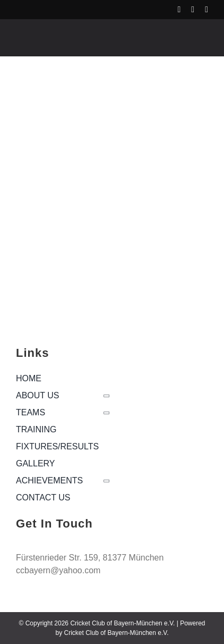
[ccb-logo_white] (62, 33)
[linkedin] (206, 10)
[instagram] (193, 10)
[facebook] (179, 10)
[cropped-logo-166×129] (60, 253)
